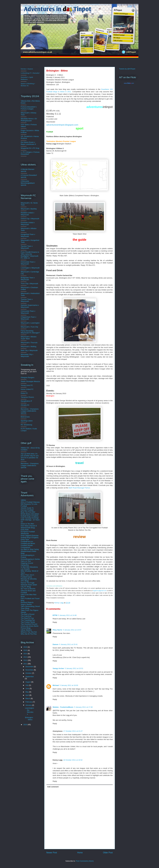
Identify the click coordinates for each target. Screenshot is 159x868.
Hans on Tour (26, 561)
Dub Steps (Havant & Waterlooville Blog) (29, 527)
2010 (26, 725)
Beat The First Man (28, 512)
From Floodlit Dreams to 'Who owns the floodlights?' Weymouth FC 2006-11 (30, 255)
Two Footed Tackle (28, 622)
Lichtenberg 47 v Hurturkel (30, 73)
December (30, 667)
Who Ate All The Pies (29, 634)
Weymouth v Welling (29, 347)
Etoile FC (24, 393)
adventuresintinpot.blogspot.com (62, 125)
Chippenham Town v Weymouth (29, 318)
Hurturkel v (27, 78)
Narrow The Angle (28, 583)
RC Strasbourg (26, 425)
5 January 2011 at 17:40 (83, 707)
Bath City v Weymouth (29, 350)
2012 (26, 660)
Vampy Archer (58, 668)
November (30, 670)
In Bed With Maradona (29, 567)
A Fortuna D (25, 175)
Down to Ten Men (27, 524)
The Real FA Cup (27, 618)
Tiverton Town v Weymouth (27, 300)
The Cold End (26, 616)
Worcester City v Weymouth (27, 355)
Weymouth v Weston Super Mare (29, 338)
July (27, 685)
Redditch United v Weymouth (28, 214)
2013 (26, 657)
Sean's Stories (26, 604)
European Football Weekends (28, 533)
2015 (26, 650)
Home (80, 853)
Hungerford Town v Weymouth (28, 235)
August (28, 682)
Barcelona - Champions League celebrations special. (30, 411)
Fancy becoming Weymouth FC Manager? (30, 332)
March (28, 698)
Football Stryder (27, 545)
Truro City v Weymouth (29, 284)
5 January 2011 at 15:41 (68, 644)
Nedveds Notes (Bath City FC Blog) (29, 586)
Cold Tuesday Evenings (30, 518)
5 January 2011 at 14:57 (72, 630)
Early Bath (25, 530)
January (29, 705)
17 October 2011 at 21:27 (73, 731)
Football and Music (28, 543)
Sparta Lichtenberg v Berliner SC (28, 85)
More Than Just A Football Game (27, 576)
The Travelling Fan (28, 620)
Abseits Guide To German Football (27, 509)
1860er (23, 500)
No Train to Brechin (28, 589)
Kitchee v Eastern (27, 69)
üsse (30, 107)
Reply (55, 622)
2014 (26, 654)
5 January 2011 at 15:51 (74, 668)
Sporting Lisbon (27, 421)
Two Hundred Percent (29, 624)
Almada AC (25, 405)
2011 (26, 664)
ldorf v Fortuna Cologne (29, 108)
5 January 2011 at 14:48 (67, 615)
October (29, 673)
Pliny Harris (57, 630)
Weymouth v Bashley (29, 209)
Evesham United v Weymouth (28, 224)
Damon (56, 644)
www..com (129, 83)
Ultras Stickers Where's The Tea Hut (29, 631)
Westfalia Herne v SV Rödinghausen (29, 120)
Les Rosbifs (25, 569)
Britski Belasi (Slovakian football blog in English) (30, 515)
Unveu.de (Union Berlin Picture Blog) (30, 627)
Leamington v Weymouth (30, 268)
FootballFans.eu (27, 541)
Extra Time (25, 539)
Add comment (53, 787)
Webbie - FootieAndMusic (63, 707)
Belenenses (25, 417)
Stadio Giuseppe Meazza (30, 381)
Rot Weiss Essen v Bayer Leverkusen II (28, 143)
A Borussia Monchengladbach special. (28, 183)
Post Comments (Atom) (85, 861)
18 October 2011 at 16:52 (73, 760)
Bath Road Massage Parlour (79, 488)
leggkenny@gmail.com (100, 591)
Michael (56, 685)
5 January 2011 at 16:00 (69, 685)
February (29, 702)
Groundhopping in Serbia (30, 559)
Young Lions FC (27, 385)
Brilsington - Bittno (29, 719)
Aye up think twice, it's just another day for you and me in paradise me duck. (30, 457)
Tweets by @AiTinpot (127, 69)
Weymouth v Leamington (30, 323)
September (30, 677)
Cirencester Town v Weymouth (28, 263)
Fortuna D (25, 107)
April (27, 695)
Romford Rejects (27, 602)
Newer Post (52, 853)
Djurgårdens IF (26, 401)
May (27, 692)
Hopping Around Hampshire (27, 564)
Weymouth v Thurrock (29, 343)
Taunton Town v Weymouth (27, 247)
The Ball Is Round (28, 614)
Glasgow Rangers (28, 377)
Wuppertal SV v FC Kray (30, 148)
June (28, 688)
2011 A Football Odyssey (30, 502)
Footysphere (26, 547)
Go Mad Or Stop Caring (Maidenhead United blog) (30, 551)
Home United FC (27, 389)
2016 (26, 647)
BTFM (55, 615)
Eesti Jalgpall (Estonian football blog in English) (30, 537)
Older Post (108, 853)
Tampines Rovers (27, 397)
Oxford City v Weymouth (30, 219)
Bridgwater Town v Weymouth (28, 279)
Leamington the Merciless (29, 711)
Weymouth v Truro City (29, 327)
